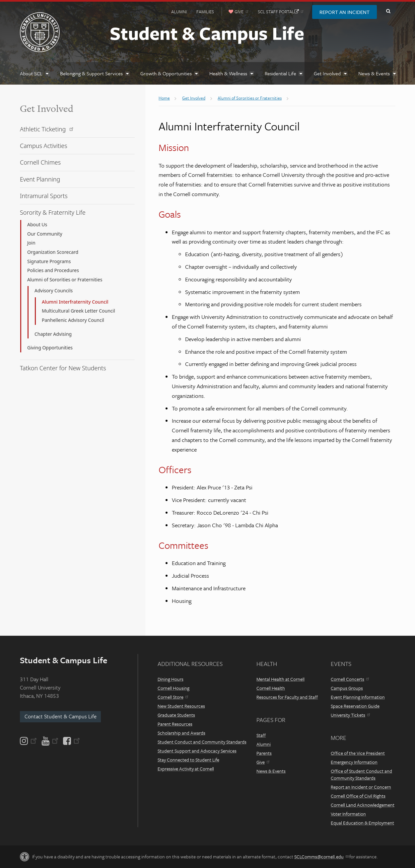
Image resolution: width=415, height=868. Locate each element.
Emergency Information (354, 762)
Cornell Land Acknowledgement (363, 805)
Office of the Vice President (358, 753)
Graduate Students (176, 715)
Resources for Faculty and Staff (287, 697)
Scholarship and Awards (181, 733)
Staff (261, 735)
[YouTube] (50, 741)
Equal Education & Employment (362, 823)
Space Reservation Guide (355, 706)
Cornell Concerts (350, 679)
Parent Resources (175, 724)
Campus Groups (347, 688)
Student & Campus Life (207, 33)
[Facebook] (71, 741)
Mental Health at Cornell (280, 679)
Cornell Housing (173, 688)
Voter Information (348, 814)
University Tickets (350, 715)
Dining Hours (171, 679)
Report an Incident (345, 12)
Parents (264, 753)
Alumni (179, 12)
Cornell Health (271, 688)
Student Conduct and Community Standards (202, 742)
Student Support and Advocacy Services (197, 751)
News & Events (271, 771)
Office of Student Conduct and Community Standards (361, 774)
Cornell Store (173, 697)
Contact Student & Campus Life (61, 716)
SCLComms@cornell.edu (321, 857)
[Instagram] (29, 741)
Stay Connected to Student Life (188, 760)
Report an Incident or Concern (361, 787)
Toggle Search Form (388, 11)
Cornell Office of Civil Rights (358, 796)
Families (205, 12)
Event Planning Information (358, 697)
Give (263, 762)
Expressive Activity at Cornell (186, 769)
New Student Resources (181, 706)
